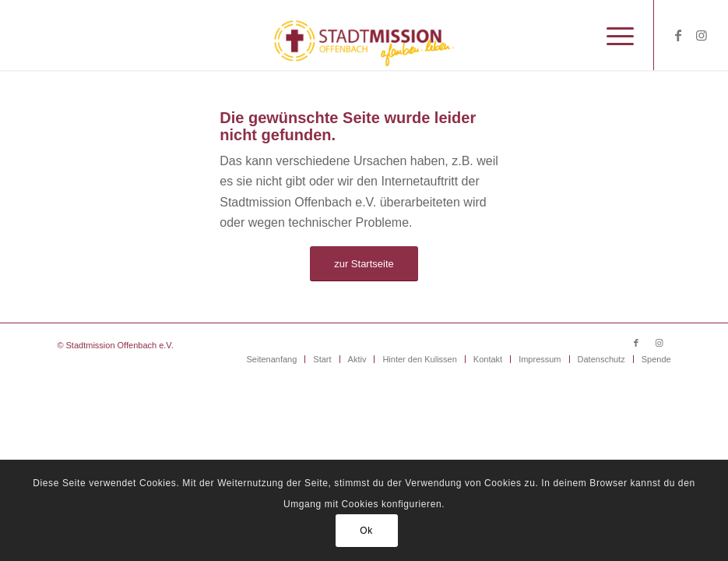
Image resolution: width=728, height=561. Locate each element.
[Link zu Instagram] (702, 35)
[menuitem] (612, 35)
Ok (366, 531)
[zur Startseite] (364, 264)
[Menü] (612, 35)
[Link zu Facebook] (678, 35)
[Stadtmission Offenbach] (364, 35)
